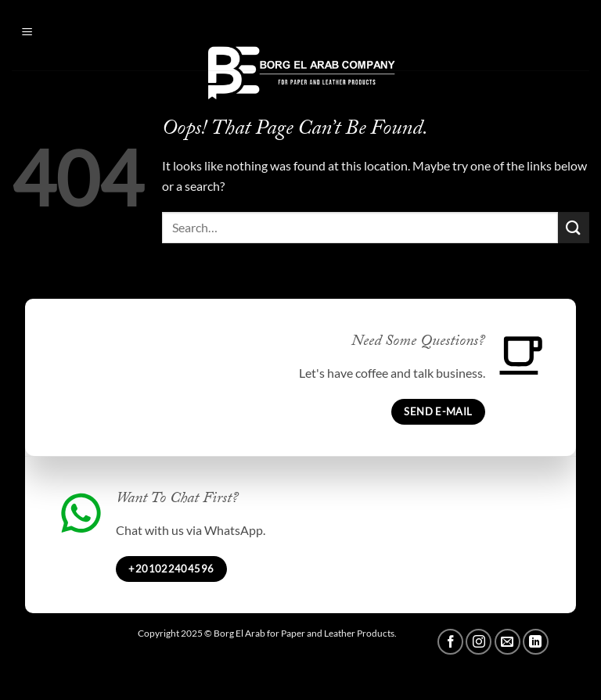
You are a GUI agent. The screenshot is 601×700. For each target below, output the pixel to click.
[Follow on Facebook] (450, 642)
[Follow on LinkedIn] (536, 642)
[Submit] (574, 227)
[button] (49, 32)
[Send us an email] (507, 642)
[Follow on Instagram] (479, 642)
